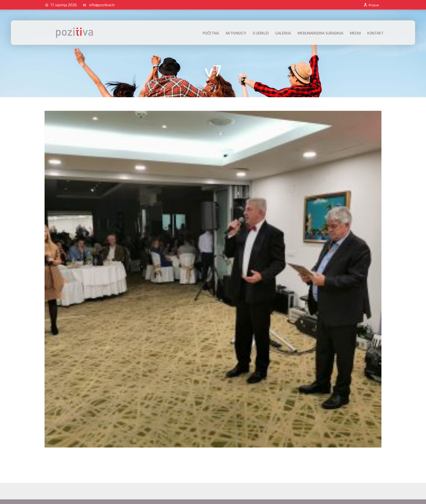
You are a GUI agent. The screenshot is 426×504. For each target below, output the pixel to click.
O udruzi (261, 33)
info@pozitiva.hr (102, 5)
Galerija (283, 33)
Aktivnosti (236, 33)
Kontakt (375, 33)
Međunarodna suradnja (320, 33)
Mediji (355, 33)
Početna (211, 33)
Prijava (371, 5)
